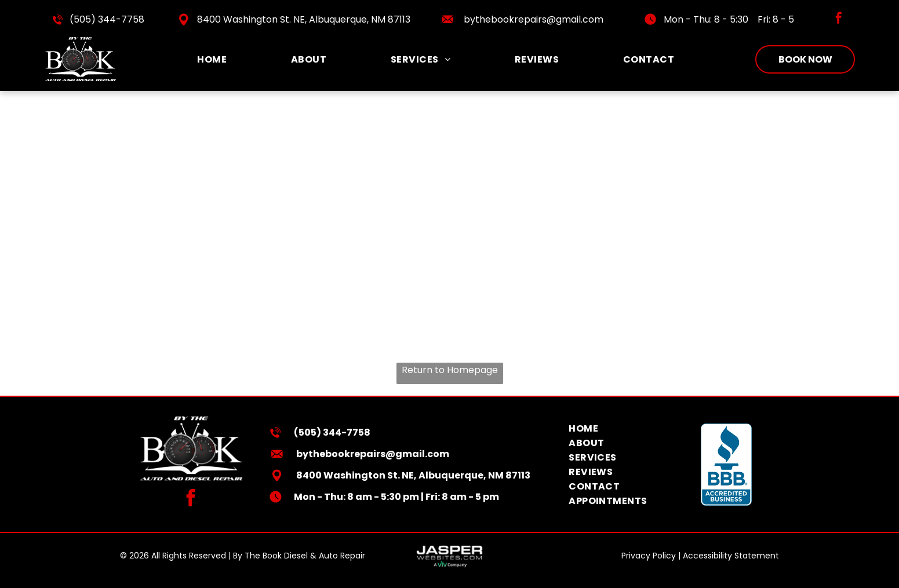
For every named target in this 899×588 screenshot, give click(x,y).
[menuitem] (212, 59)
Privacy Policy (649, 556)
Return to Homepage (450, 370)
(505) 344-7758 (107, 19)
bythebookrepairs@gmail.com (534, 19)
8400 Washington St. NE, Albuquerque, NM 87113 (304, 19)
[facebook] (839, 19)
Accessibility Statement (731, 556)
